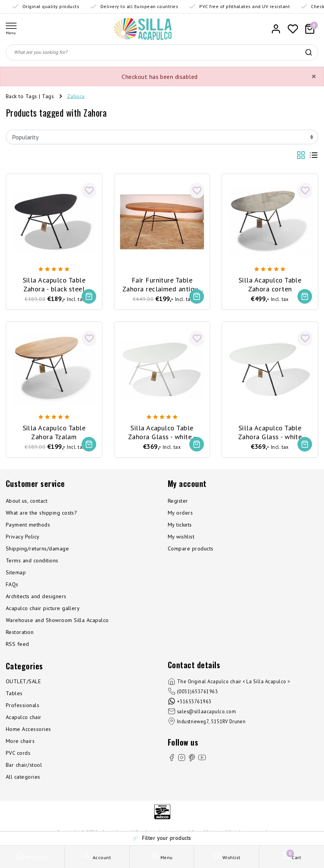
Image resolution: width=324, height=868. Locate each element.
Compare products (191, 549)
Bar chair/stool (24, 765)
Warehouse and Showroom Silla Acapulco (57, 620)
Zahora (76, 96)
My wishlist (181, 537)
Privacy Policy (23, 537)
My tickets (180, 525)
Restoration (20, 632)
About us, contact (27, 501)
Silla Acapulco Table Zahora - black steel (54, 284)
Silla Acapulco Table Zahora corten (270, 284)
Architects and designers (36, 596)
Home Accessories (28, 729)
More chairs (20, 741)
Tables (14, 693)
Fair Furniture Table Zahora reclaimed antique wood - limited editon (162, 285)
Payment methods (28, 525)
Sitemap (16, 572)
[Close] (314, 77)
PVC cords (18, 753)
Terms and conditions (32, 560)
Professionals (23, 705)
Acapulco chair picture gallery (43, 608)
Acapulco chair (24, 717)
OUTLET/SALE (23, 681)
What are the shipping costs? (41, 513)
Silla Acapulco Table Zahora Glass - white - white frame (162, 433)
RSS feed (18, 644)
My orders (180, 513)
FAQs (12, 584)
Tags (48, 96)
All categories (23, 777)
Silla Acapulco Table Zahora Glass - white (270, 432)
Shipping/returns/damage (37, 549)
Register (178, 501)
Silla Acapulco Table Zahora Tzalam (54, 432)
